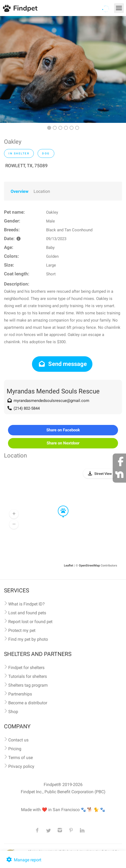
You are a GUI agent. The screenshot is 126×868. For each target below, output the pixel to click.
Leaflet (69, 566)
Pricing (15, 749)
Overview (20, 191)
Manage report (23, 860)
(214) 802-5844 (27, 408)
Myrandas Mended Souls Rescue (53, 391)
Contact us (18, 740)
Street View (103, 474)
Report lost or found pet (30, 622)
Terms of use (21, 758)
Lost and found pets (27, 613)
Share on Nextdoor (63, 443)
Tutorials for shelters (28, 676)
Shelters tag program (28, 685)
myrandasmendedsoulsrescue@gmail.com (51, 401)
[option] (63, 69)
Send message (62, 364)
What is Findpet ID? (27, 604)
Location (42, 191)
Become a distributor (28, 703)
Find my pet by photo (28, 639)
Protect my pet (22, 630)
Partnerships (20, 694)
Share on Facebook (63, 430)
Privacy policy (21, 766)
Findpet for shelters (26, 668)
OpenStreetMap (89, 566)
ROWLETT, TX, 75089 (27, 166)
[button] (59, 506)
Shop (13, 712)
